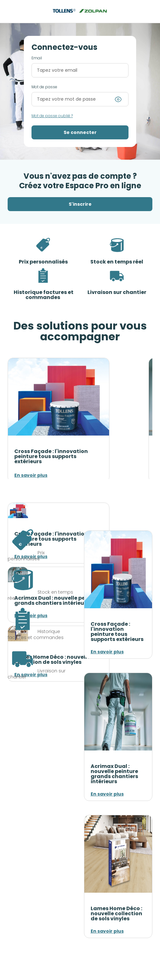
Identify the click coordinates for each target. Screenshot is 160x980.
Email (37, 58)
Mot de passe (44, 87)
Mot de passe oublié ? (52, 116)
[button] (80, 132)
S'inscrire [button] (80, 204)
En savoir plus (31, 475)
